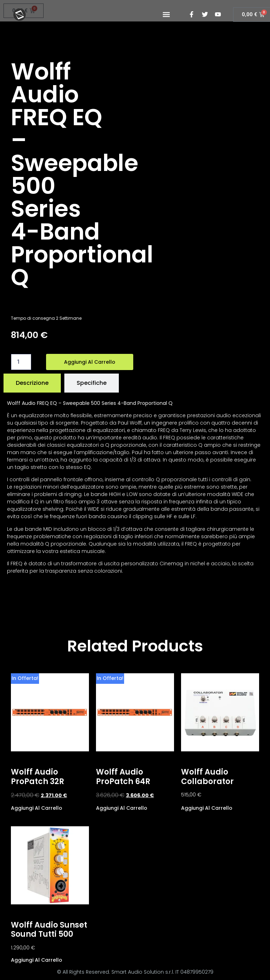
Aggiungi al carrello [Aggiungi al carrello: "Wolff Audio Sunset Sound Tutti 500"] (37, 959)
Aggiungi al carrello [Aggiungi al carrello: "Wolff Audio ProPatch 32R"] (37, 807)
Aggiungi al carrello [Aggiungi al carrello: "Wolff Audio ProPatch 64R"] (122, 807)
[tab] (32, 383)
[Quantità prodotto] (21, 362)
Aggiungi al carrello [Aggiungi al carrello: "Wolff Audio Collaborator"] (207, 807)
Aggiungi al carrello (90, 362)
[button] (166, 15)
